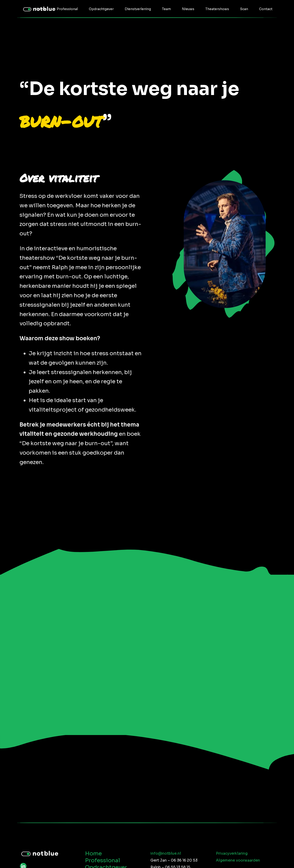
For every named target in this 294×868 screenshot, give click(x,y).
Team (166, 9)
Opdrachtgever (101, 9)
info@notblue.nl (166, 853)
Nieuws (188, 9)
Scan (244, 9)
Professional (67, 9)
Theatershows (217, 9)
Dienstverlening (138, 9)
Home (41, 9)
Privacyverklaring (232, 853)
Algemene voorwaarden (238, 860)
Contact (266, 9)
